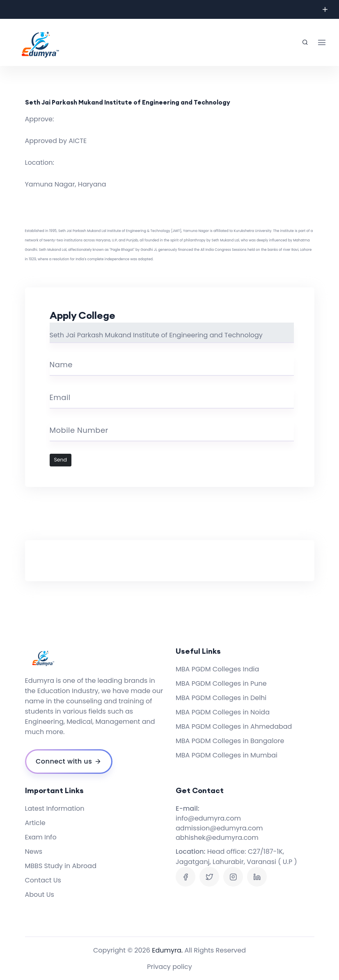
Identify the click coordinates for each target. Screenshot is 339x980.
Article (35, 823)
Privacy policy (169, 967)
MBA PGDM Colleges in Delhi (221, 698)
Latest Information (55, 808)
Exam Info (41, 837)
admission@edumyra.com (219, 828)
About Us (40, 895)
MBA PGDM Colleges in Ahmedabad (234, 726)
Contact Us (43, 880)
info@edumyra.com (208, 818)
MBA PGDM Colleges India (217, 669)
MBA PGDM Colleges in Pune (221, 683)
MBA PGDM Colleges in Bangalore (230, 741)
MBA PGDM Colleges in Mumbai (227, 755)
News (34, 852)
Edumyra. (167, 950)
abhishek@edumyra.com (217, 838)
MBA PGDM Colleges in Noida (223, 712)
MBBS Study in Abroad (61, 866)
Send (61, 460)
